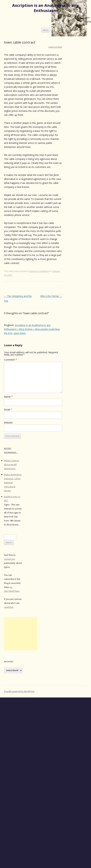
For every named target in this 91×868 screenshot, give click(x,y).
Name (8, 397)
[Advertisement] (21, 634)
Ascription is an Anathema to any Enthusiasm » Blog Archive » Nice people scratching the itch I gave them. (32, 329)
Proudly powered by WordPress (19, 691)
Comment (10, 360)
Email (8, 410)
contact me (9, 559)
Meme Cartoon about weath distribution (11, 465)
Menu (46, 30)
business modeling (39, 271)
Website (8, 423)
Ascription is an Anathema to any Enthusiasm (45, 8)
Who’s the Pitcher (51, 296)
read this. (9, 607)
